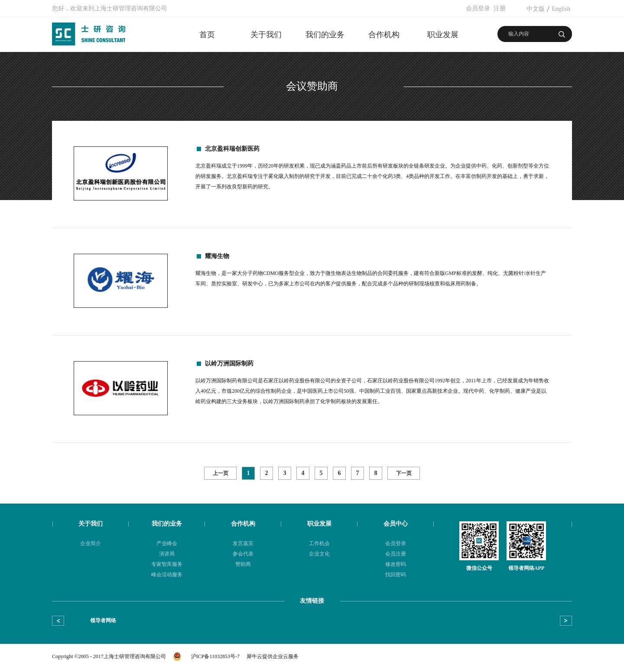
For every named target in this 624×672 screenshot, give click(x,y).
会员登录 (478, 8)
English (561, 9)
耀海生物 (217, 256)
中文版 (536, 9)
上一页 (221, 473)
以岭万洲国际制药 (229, 363)
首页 (207, 35)
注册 (500, 8)
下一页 (404, 473)
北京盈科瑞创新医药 (232, 149)
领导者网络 (103, 620)
